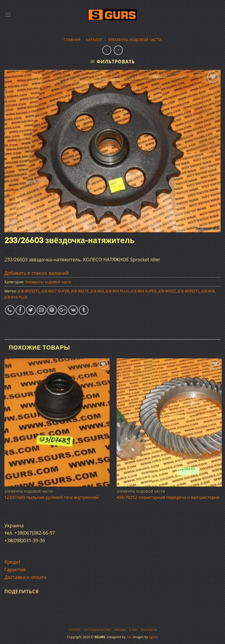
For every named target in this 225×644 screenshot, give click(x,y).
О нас (133, 630)
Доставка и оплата (25, 577)
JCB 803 (97, 291)
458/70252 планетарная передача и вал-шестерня (168, 497)
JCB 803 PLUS (117, 291)
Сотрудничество (98, 630)
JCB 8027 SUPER (56, 291)
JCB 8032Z (167, 291)
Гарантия (15, 570)
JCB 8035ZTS (189, 291)
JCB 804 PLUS (16, 297)
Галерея (74, 630)
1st (129, 637)
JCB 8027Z (80, 291)
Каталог (94, 40)
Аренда (120, 630)
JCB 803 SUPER (144, 291)
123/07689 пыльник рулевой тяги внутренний (52, 497)
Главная (72, 40)
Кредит (12, 562)
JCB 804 (208, 291)
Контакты (149, 630)
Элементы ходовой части (135, 40)
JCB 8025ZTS (29, 291)
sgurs (153, 637)
